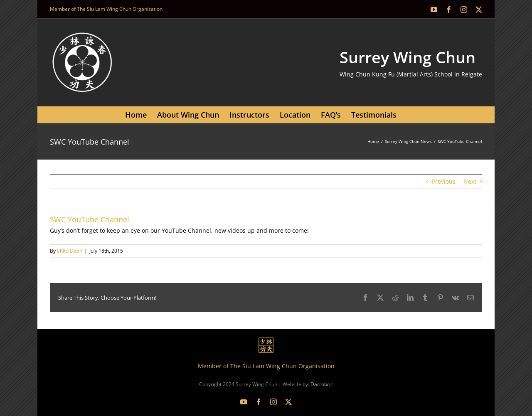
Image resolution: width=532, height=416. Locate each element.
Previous (444, 181)
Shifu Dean (70, 251)
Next (470, 181)
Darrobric (322, 384)
